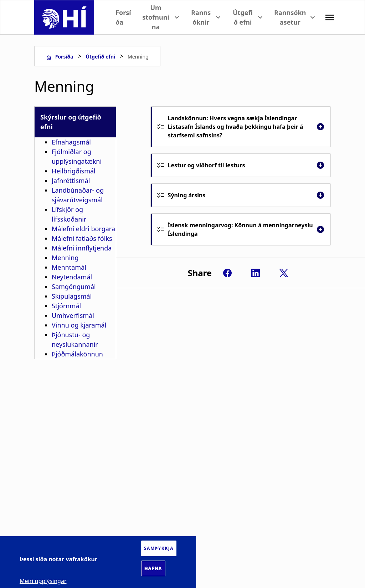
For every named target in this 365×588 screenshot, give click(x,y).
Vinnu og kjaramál (79, 325)
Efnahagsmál (71, 142)
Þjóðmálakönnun (77, 354)
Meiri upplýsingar (43, 581)
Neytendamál (72, 277)
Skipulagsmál (72, 296)
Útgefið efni (100, 57)
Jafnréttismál (71, 181)
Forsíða (123, 17)
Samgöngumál (74, 287)
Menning (65, 258)
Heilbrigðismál (74, 171)
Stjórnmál (66, 306)
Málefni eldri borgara (83, 229)
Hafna (153, 568)
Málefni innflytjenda (82, 248)
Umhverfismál (73, 315)
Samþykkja (159, 548)
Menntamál (69, 267)
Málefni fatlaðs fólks (82, 238)
